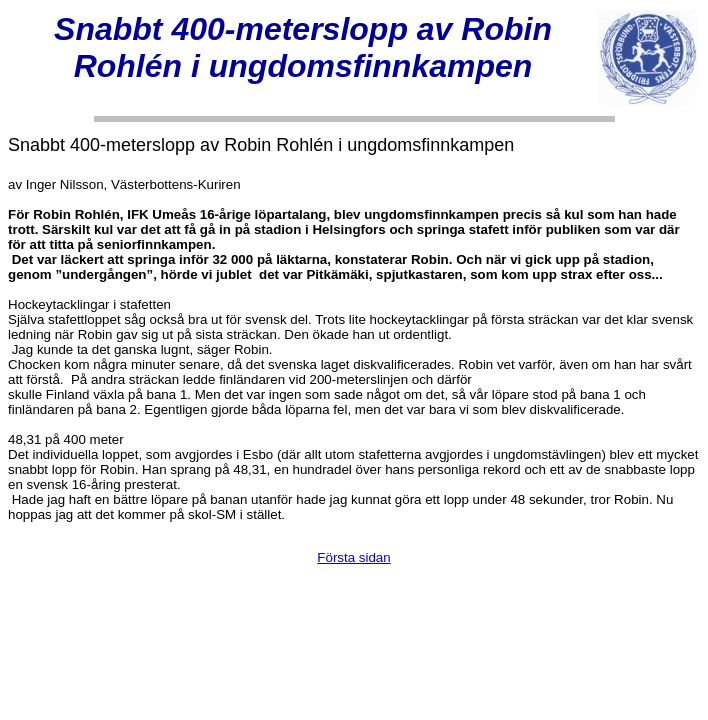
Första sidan (353, 557)
